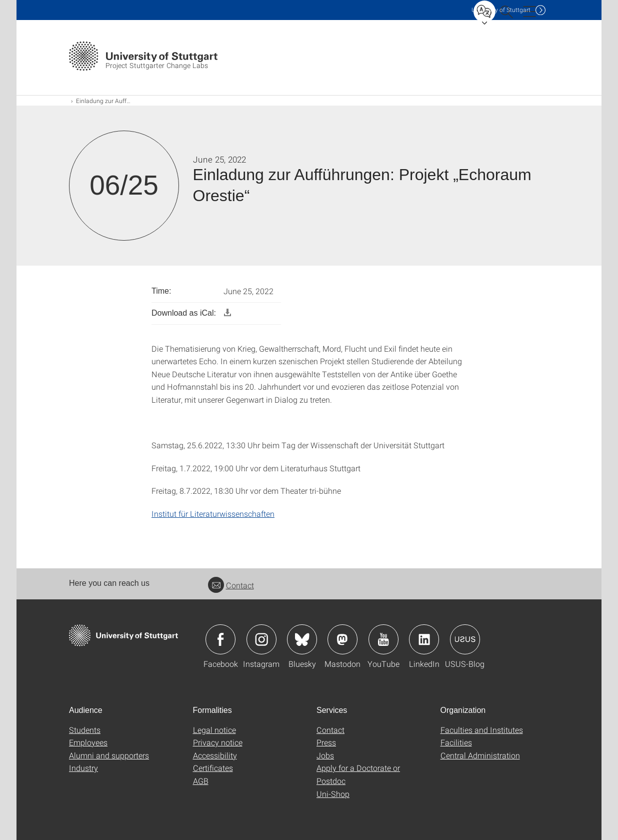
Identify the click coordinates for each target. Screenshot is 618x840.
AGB (201, 781)
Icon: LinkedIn (424, 639)
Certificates (213, 768)
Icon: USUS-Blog (465, 639)
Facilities (456, 742)
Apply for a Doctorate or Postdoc (358, 774)
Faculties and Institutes (482, 730)
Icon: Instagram (261, 639)
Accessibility (215, 755)
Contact (231, 585)
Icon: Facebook (220, 639)
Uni (501, 10)
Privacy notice (218, 742)
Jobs (325, 755)
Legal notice (214, 730)
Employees (88, 742)
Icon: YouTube (383, 639)
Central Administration (480, 755)
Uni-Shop (333, 794)
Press (326, 742)
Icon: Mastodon (342, 639)
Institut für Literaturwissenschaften (213, 514)
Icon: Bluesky (302, 639)
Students (85, 730)
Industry (83, 768)
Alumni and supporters (109, 755)
